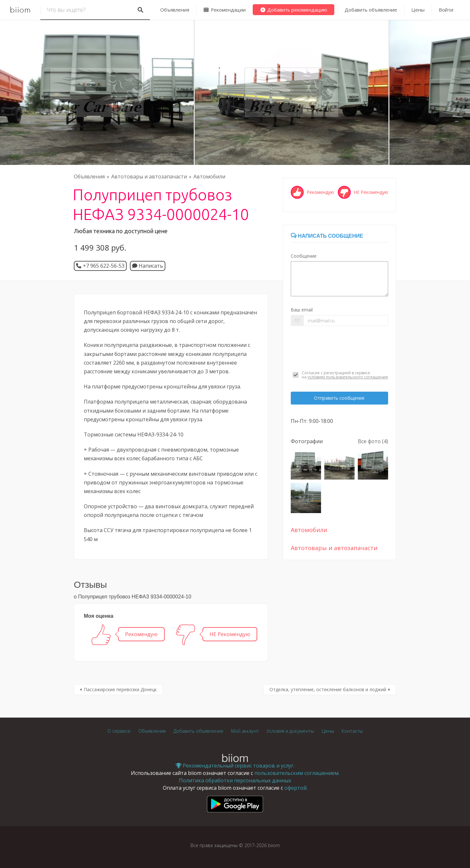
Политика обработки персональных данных (235, 780)
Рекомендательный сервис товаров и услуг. (235, 766)
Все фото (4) (373, 441)
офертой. (296, 788)
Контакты (352, 731)
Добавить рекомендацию (294, 10)
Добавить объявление (371, 10)
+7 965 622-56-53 (104, 266)
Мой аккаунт (245, 731)
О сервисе (119, 731)
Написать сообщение (327, 236)
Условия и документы (290, 731)
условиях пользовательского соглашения (348, 377)
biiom (20, 10)
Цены (418, 10)
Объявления (175, 10)
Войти (446, 10)
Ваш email (302, 310)
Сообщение (304, 256)
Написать (148, 266)
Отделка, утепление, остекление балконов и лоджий (328, 689)
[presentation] (339, 348)
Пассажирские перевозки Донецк (120, 689)
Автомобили (209, 176)
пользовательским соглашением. (297, 773)
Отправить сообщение (339, 398)
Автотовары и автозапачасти (149, 176)
